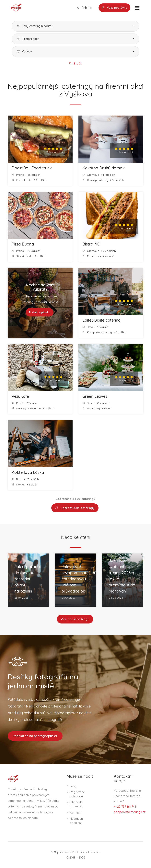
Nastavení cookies (77, 821)
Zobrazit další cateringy (75, 508)
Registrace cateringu (77, 794)
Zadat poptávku (40, 312)
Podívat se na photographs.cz (35, 736)
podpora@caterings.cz (130, 812)
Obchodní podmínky (76, 804)
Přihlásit (85, 8)
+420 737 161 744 (125, 807)
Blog (73, 786)
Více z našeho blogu (75, 619)
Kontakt (75, 813)
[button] (75, 26)
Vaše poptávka (114, 8)
